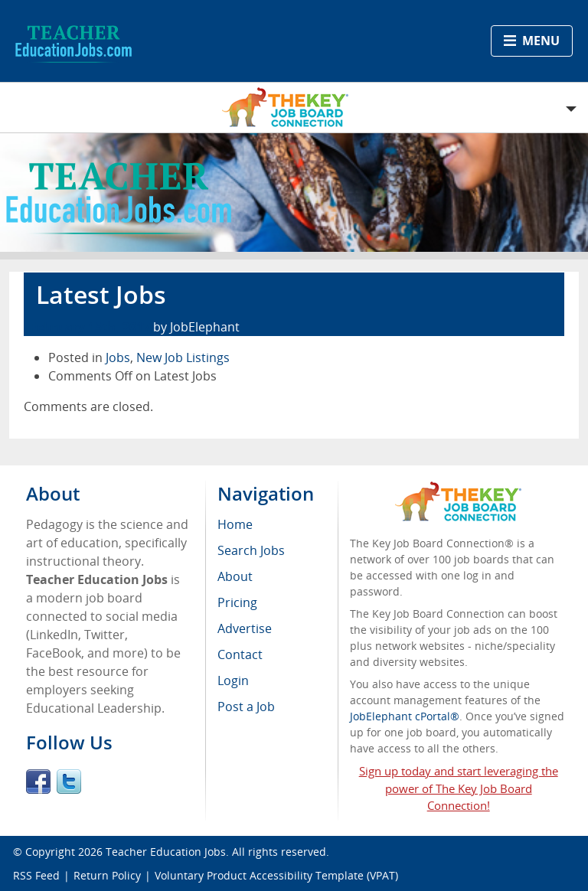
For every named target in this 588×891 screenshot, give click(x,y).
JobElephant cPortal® (405, 716)
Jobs (118, 357)
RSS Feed (36, 875)
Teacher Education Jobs (166, 852)
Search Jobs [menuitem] (251, 550)
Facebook (38, 782)
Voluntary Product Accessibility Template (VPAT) (276, 875)
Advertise (245, 628)
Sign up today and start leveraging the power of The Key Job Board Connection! (459, 788)
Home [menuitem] (235, 524)
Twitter (69, 782)
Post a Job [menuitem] (246, 707)
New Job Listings (183, 357)
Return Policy (107, 875)
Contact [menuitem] (240, 654)
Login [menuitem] (233, 680)
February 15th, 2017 (90, 327)
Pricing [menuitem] (237, 602)
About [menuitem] (235, 576)
